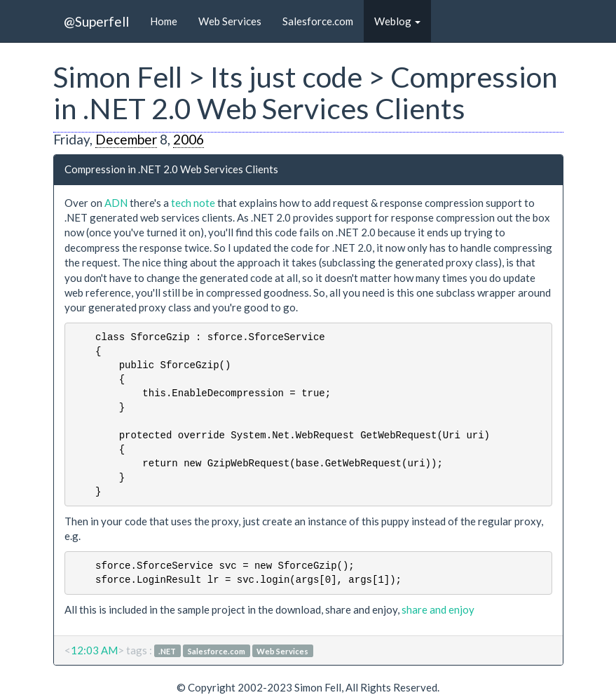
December (126, 139)
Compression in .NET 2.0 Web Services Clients (171, 169)
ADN (116, 203)
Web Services (230, 21)
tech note (193, 203)
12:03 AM (94, 650)
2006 (189, 139)
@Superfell (96, 21)
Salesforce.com (318, 21)
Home (164, 21)
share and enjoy (438, 609)
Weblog (397, 21)
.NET (167, 651)
